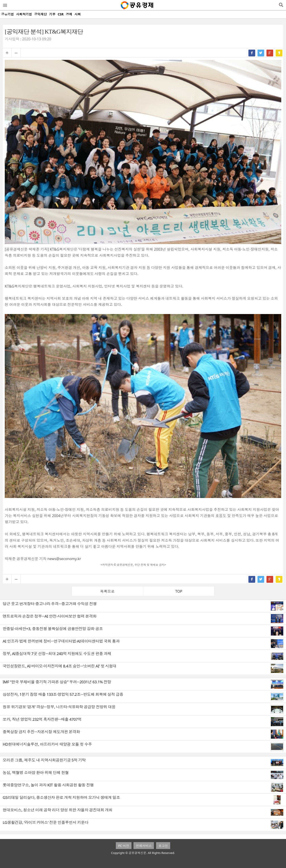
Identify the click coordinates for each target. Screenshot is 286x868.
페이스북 (252, 53)
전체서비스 (144, 846)
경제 (69, 14)
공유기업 (7, 14)
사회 (78, 14)
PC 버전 (124, 846)
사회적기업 (24, 14)
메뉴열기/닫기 (5, 5)
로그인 (163, 846)
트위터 (261, 53)
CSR (61, 14)
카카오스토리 (279, 53)
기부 (52, 14)
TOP (179, 591)
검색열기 (281, 5)
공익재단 (41, 14)
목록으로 (107, 591)
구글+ (270, 53)
